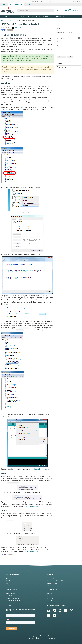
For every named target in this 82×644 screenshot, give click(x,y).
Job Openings (10, 586)
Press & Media (10, 581)
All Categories (60, 17)
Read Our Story (10, 578)
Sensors (22, 17)
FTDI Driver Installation (65, 33)
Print (58, 46)
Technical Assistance (53, 583)
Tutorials (9, 21)
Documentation (16, 4)
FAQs (48, 586)
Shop (4, 4)
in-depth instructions (42, 469)
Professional (34, 1)
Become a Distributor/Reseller (14, 598)
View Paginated (62, 42)
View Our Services (11, 596)
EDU (41, 1)
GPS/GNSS (13, 17)
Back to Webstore (64, 10)
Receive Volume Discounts (13, 601)
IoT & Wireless (47, 17)
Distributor (49, 1)
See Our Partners (11, 593)
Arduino (61, 57)
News (28, 4)
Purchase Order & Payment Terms (56, 581)
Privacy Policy (51, 596)
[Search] (52, 11)
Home (3, 21)
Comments (68, 38)
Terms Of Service (52, 593)
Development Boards (34, 17)
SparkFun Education (12, 583)
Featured (5, 17)
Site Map (49, 601)
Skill (70, 57)
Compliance (50, 598)
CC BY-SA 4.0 (69, 67)
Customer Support (76, 1)
